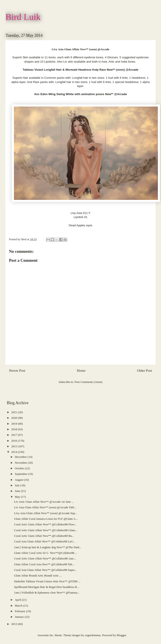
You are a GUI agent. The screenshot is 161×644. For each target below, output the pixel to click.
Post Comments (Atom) (89, 382)
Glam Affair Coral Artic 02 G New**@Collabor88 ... (46, 553)
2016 (15, 441)
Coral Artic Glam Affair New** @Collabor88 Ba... (44, 536)
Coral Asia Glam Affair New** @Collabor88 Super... (45, 570)
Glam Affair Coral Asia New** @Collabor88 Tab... (44, 564)
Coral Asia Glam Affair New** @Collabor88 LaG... (45, 541)
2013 (15, 624)
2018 (15, 429)
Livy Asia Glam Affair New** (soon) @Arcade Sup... (45, 513)
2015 (15, 446)
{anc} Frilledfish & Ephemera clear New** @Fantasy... (47, 593)
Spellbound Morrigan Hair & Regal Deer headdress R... (47, 587)
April (18, 600)
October (20, 468)
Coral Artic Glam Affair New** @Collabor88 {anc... (45, 558)
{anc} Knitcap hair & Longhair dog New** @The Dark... (48, 547)
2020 (15, 418)
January (20, 617)
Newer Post (17, 370)
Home (81, 370)
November (21, 463)
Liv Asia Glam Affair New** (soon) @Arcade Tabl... (45, 507)
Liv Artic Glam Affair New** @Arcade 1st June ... (44, 502)
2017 (15, 435)
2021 (15, 412)
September (21, 474)
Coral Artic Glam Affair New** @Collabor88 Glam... (46, 530)
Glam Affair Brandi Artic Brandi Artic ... (38, 575)
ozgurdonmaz (93, 635)
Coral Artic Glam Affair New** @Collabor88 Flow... (45, 524)
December (21, 457)
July (18, 485)
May (18, 497)
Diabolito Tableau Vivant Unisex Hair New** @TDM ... (47, 581)
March (19, 606)
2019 (15, 424)
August (19, 480)
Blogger (121, 635)
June (18, 491)
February (20, 611)
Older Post (145, 370)
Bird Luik (23, 17)
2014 (15, 452)
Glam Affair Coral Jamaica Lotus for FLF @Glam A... (46, 519)
